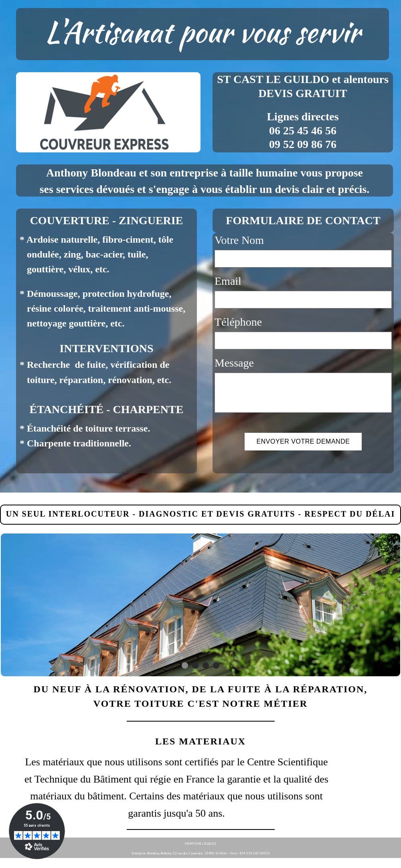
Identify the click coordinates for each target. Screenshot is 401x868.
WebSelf (388, 863)
